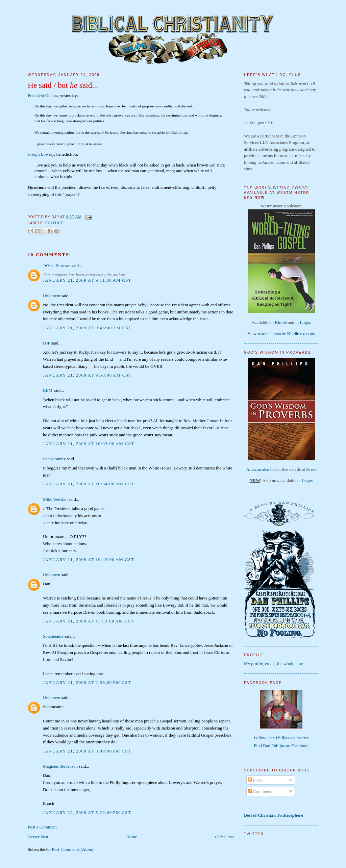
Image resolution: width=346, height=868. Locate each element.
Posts (255, 780)
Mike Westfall (55, 499)
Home (132, 837)
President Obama (43, 95)
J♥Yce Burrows (57, 266)
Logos (307, 480)
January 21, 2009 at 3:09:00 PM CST (87, 751)
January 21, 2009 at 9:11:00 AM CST (87, 280)
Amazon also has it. (263, 469)
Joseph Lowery (41, 154)
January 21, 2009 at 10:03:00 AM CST (89, 444)
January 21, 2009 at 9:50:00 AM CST (87, 375)
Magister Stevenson (60, 766)
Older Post (225, 837)
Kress (311, 469)
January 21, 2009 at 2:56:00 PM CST (87, 682)
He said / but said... (63, 85)
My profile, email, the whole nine (273, 663)
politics (54, 223)
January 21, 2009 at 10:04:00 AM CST (89, 484)
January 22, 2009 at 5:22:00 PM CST (87, 812)
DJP (46, 343)
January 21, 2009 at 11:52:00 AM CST (89, 621)
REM (48, 390)
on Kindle (278, 322)
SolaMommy (54, 459)
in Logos (303, 322)
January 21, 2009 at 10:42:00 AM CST (89, 559)
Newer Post (38, 837)
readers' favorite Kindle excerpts (286, 334)
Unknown (52, 296)
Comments (260, 792)
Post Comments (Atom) (73, 849)
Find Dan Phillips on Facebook (281, 746)
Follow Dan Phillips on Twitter (281, 738)
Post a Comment (42, 827)
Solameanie (53, 636)
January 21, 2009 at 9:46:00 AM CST (87, 328)
